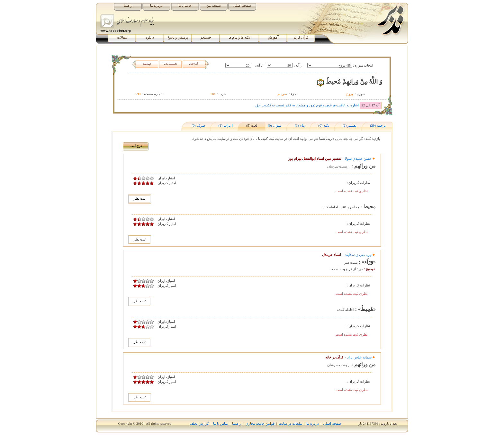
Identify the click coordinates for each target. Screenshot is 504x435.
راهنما (128, 6)
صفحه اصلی (242, 6)
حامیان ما (185, 6)
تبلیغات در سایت (290, 424)
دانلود (150, 37)
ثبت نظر (140, 199)
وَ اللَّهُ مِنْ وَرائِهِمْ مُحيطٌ (354, 82)
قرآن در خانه (334, 357)
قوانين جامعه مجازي (260, 424)
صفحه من (214, 6)
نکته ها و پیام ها (239, 37)
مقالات (122, 37)
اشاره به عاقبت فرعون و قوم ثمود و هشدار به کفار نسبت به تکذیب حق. (307, 105)
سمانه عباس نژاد (359, 357)
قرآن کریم (301, 37)
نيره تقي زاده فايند (358, 255)
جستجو (206, 37)
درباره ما (156, 6)
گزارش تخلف (199, 424)
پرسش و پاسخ (178, 37)
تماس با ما (220, 424)
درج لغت (136, 146)
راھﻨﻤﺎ (237, 424)
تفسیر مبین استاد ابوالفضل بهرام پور (315, 159)
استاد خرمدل (332, 255)
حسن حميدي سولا (358, 159)
